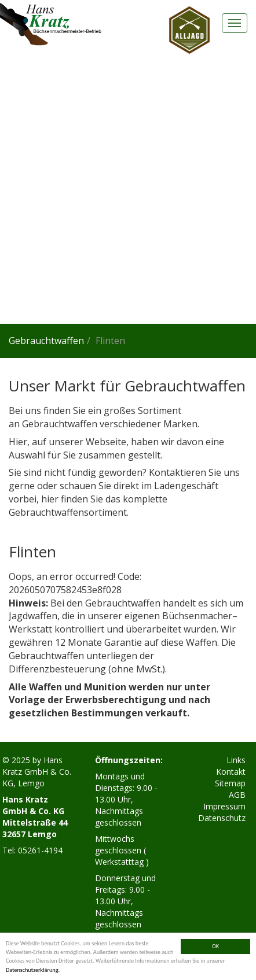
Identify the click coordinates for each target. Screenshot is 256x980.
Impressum (224, 806)
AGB (237, 795)
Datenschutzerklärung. (33, 970)
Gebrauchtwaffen (46, 341)
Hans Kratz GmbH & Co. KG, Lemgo (37, 772)
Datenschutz (222, 818)
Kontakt (231, 772)
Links (236, 760)
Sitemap (230, 783)
